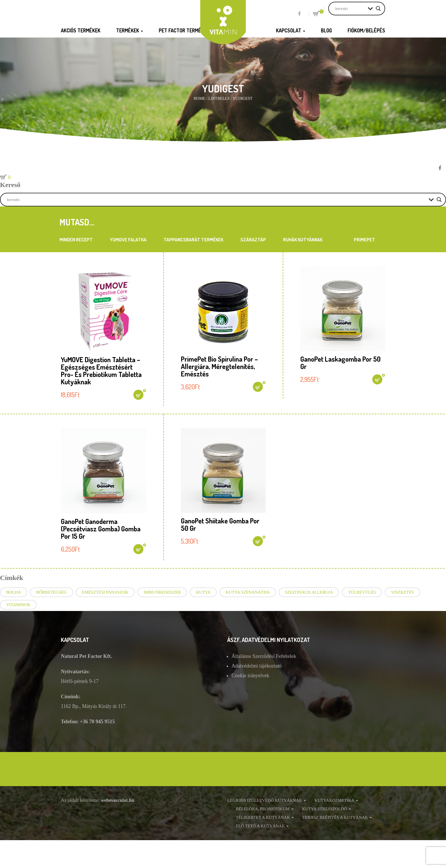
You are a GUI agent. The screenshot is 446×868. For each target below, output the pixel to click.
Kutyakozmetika (336, 800)
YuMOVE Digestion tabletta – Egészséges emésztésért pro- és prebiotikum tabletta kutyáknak (101, 371)
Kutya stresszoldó (327, 809)
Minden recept (76, 240)
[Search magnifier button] (378, 9)
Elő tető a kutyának (262, 826)
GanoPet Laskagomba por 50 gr (340, 363)
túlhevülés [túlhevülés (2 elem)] (362, 592)
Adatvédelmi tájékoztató (257, 666)
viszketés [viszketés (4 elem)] (402, 592)
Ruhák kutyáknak (303, 240)
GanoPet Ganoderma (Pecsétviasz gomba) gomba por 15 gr (101, 529)
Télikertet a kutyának (265, 817)
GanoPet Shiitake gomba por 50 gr (220, 524)
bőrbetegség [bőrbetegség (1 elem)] (51, 592)
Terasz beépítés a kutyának (337, 817)
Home (199, 99)
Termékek (130, 30)
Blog (326, 30)
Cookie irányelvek (250, 676)
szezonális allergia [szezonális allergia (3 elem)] (309, 592)
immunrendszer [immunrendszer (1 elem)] (162, 592)
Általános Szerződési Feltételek (264, 656)
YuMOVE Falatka (128, 240)
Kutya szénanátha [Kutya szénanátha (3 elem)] (248, 592)
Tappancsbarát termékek (193, 240)
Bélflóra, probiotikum (265, 809)
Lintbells (219, 99)
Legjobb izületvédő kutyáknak (267, 800)
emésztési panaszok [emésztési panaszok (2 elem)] (105, 592)
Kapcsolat (291, 30)
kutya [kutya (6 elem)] (203, 592)
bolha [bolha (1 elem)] (14, 592)
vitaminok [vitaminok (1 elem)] (18, 605)
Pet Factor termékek (186, 30)
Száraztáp (253, 240)
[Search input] (350, 9)
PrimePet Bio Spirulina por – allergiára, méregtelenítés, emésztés (219, 366)
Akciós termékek (81, 30)
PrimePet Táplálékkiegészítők (365, 241)
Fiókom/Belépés (366, 30)
